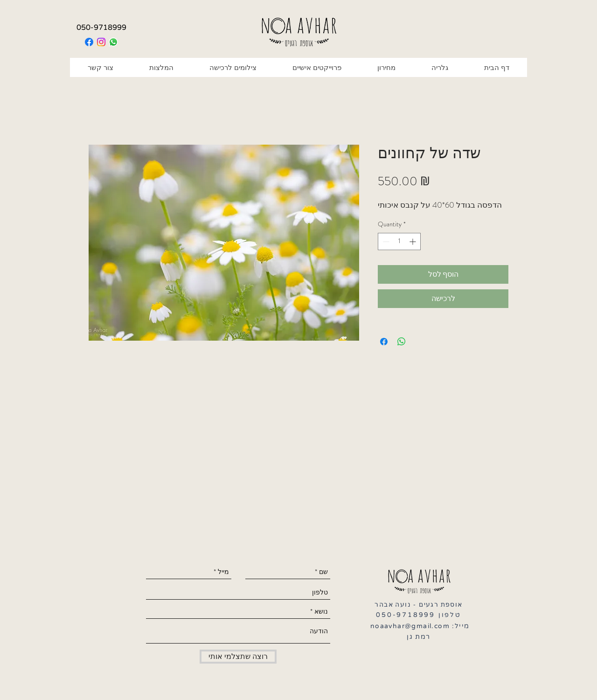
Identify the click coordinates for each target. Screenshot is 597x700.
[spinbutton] (399, 241)
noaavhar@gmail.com (410, 626)
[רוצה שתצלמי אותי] (238, 657)
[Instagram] (101, 42)
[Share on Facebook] (384, 342)
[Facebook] (89, 42)
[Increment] (413, 241)
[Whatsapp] (113, 42)
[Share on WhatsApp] (402, 342)
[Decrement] (385, 241)
